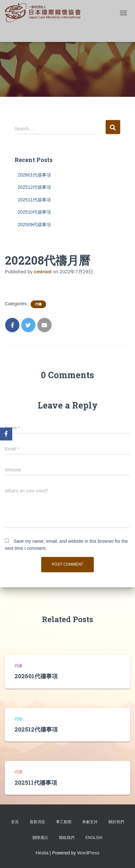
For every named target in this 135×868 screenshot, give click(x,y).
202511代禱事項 (34, 200)
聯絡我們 (67, 838)
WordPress (88, 853)
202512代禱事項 (34, 187)
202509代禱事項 (34, 225)
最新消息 (37, 822)
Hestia (42, 853)
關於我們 (116, 822)
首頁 (15, 822)
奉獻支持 (90, 822)
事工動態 (64, 822)
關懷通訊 (40, 838)
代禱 (38, 304)
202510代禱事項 (34, 212)
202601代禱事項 (34, 175)
